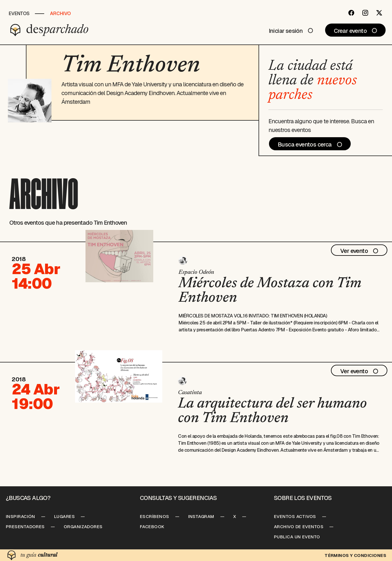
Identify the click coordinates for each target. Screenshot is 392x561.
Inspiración (21, 516)
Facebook (152, 527)
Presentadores (25, 527)
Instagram (201, 516)
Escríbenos (155, 516)
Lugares (64, 516)
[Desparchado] (49, 30)
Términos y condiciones (355, 555)
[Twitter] (379, 13)
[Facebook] (351, 13)
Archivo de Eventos (299, 527)
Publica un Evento (297, 537)
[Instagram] (365, 13)
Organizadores (83, 527)
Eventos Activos (295, 516)
